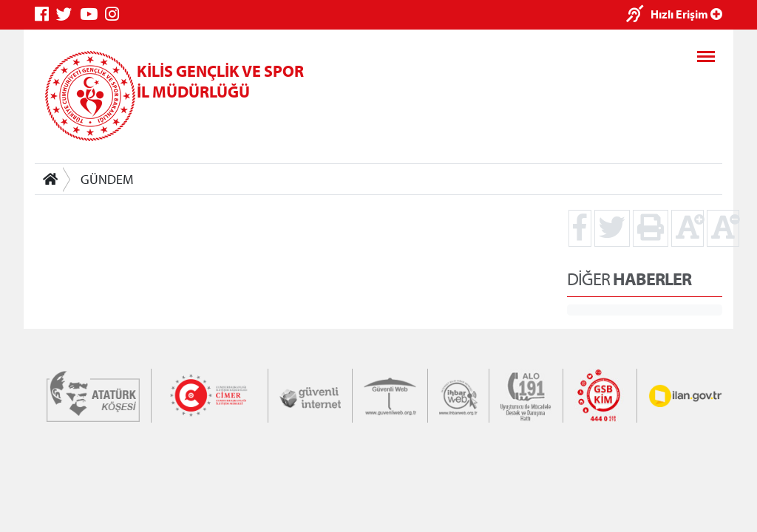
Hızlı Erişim (686, 14)
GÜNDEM (107, 179)
